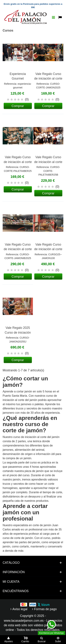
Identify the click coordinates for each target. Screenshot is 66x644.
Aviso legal (18, 609)
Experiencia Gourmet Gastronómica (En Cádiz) (18, 81)
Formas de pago (44, 609)
